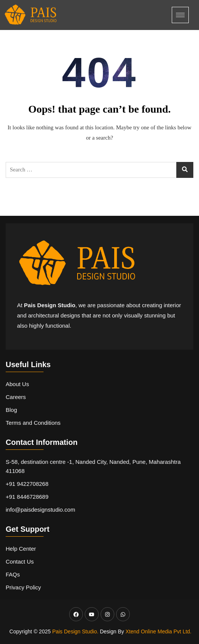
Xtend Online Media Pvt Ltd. (159, 631)
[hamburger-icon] (180, 15)
